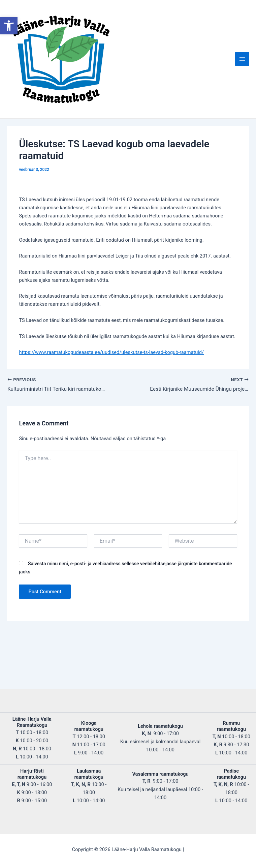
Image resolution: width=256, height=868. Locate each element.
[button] (9, 26)
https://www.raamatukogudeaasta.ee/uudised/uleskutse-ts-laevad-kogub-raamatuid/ (111, 413)
